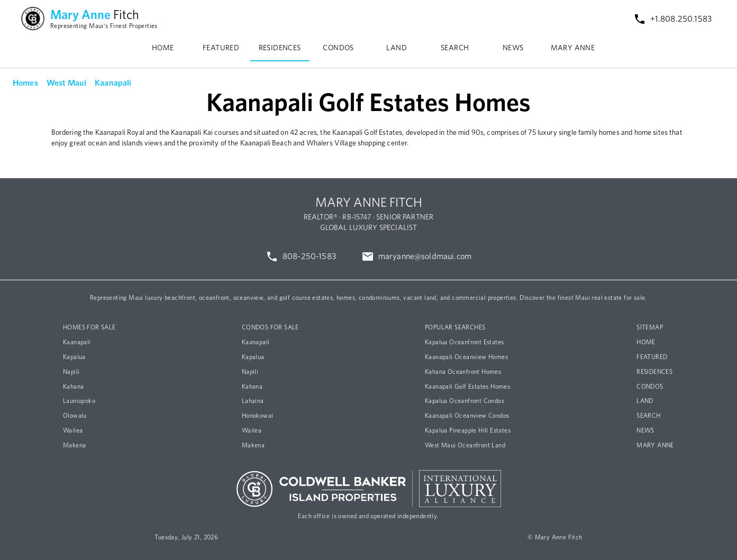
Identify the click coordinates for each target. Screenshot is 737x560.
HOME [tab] (163, 48)
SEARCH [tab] (455, 48)
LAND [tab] (397, 48)
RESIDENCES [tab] (280, 48)
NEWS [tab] (513, 48)
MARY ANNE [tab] (573, 48)
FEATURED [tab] (221, 48)
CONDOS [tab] (338, 48)
